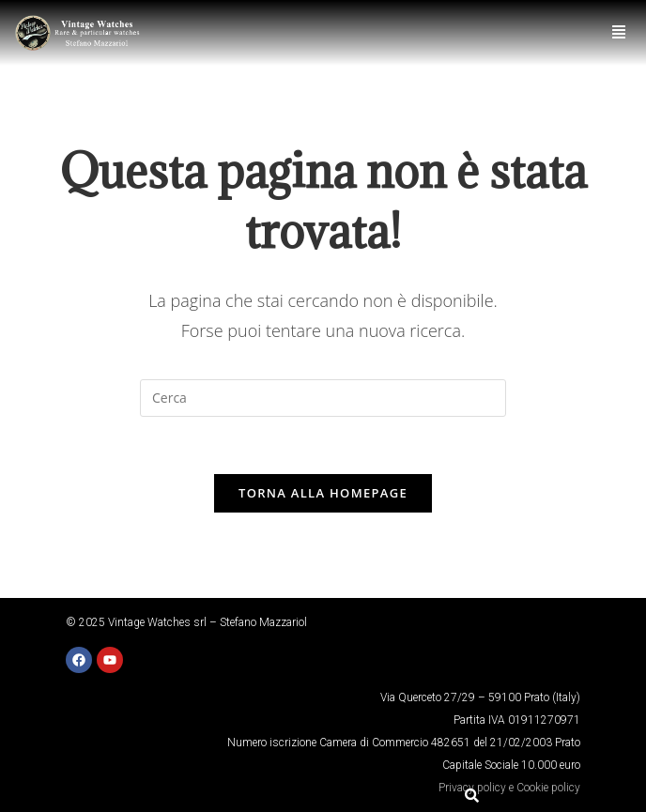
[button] (619, 32)
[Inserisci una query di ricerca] (323, 398)
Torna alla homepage (323, 493)
